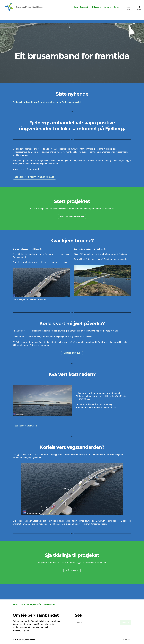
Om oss (106, 7)
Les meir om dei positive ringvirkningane (35, 177)
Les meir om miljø (72, 353)
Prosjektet (84, 7)
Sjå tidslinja (72, 571)
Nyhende (96, 7)
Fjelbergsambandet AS (27, 640)
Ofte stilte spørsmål (31, 605)
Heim (76, 7)
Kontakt (116, 7)
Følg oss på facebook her (72, 217)
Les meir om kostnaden (26, 426)
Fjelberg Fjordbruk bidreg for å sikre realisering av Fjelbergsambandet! (47, 103)
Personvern (49, 605)
